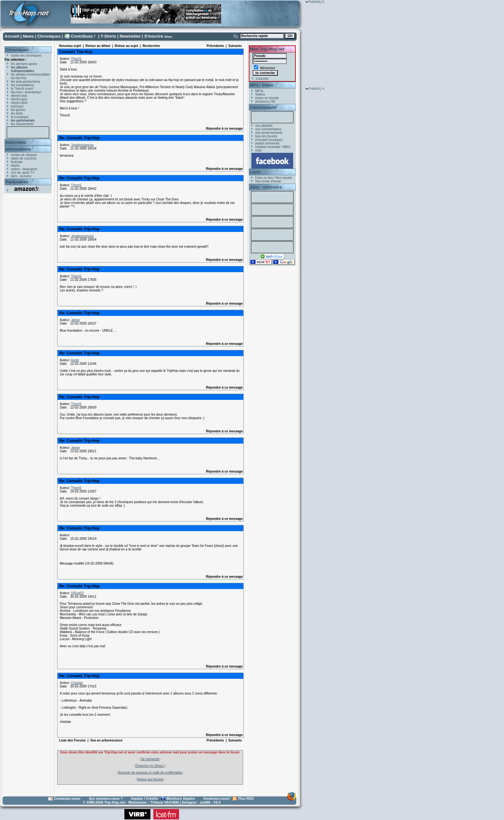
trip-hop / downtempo (26, 92)
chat (258, 150)
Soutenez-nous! (217, 798)
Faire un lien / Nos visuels (274, 178)
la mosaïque (20, 117)
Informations (18, 149)
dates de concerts (24, 158)
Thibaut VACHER (165, 802)
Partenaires (17, 182)
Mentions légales (181, 798)
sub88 (205, 802)
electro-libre (19, 103)
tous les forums (266, 136)
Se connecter (150, 759)
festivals (17, 162)
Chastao (77, 683)
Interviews (16, 142)
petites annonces (267, 143)
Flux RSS (246, 798)
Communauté (263, 107)
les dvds (17, 113)
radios (15, 169)
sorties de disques (24, 155)
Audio (75, 360)
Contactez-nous (67, 798)
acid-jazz (17, 106)
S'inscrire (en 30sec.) (150, 766)
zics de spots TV (23, 173)
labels (15, 166)
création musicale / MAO (273, 147)
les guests (18, 110)
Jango (75, 320)
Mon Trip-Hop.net (267, 49)
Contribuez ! (83, 36)
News (28, 36)
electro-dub (19, 96)
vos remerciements (269, 133)
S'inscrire (154, 36)
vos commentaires (268, 129)
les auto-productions (25, 82)
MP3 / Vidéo (261, 85)
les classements (22, 124)
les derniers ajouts (24, 64)
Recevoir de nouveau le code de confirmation (150, 773)
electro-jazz (19, 99)
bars (14, 176)
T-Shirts (108, 36)
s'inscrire (262, 79)
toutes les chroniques (26, 55)
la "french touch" (23, 89)
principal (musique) (269, 140)
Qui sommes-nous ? (106, 798)
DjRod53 (77, 593)
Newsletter (130, 36)
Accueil (12, 36)
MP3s (259, 91)
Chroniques (49, 36)
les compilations (22, 85)
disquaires (30, 169)
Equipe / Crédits (145, 798)
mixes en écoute (267, 98)
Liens (255, 172)
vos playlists (264, 126)
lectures (26, 176)
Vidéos (260, 94)
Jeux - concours (266, 187)
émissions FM (265, 101)
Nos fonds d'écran (268, 181)
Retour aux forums (150, 779)
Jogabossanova (82, 145)
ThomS (76, 59)
